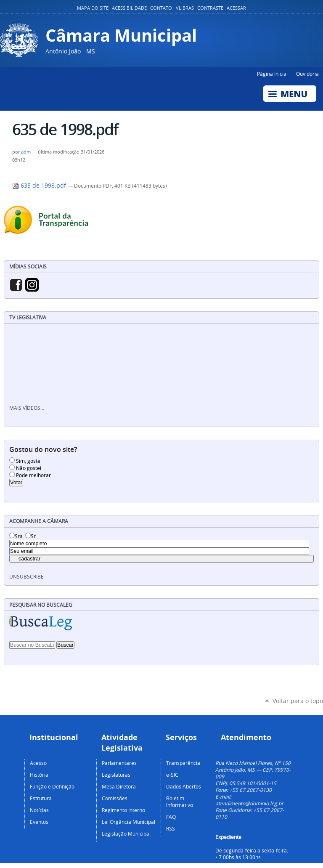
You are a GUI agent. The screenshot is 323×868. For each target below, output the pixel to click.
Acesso (38, 763)
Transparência (183, 763)
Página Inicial (272, 74)
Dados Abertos (184, 786)
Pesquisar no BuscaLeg (41, 605)
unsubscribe (26, 577)
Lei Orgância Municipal (128, 822)
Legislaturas (116, 775)
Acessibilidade (129, 8)
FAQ (171, 817)
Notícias (39, 810)
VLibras (185, 8)
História (39, 775)
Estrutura (41, 798)
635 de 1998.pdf (40, 186)
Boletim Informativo (180, 802)
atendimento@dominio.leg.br (249, 803)
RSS (171, 828)
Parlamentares (119, 763)
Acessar (236, 8)
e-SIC (172, 775)
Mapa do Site (93, 8)
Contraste (210, 8)
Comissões (115, 798)
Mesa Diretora (119, 786)
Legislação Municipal (126, 833)
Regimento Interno (123, 810)
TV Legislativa (28, 317)
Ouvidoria (307, 74)
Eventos (39, 822)
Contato (161, 8)
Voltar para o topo (298, 701)
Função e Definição (52, 786)
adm (26, 152)
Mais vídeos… (27, 408)
